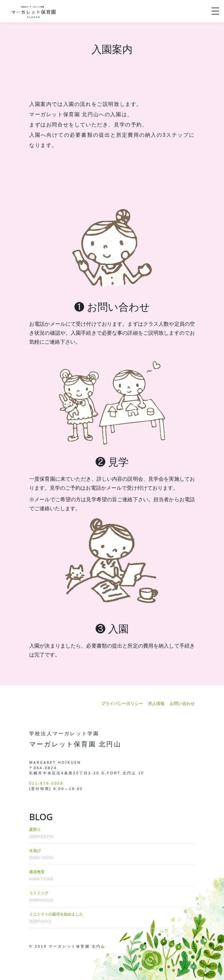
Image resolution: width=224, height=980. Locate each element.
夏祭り (35, 830)
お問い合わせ (182, 704)
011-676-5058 (46, 783)
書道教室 (37, 872)
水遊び (35, 851)
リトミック (39, 893)
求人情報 (156, 704)
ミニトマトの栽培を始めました (56, 914)
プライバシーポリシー (122, 704)
